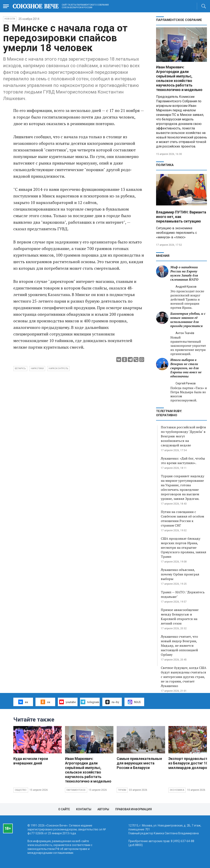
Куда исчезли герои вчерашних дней (31, 761)
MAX (134, 702)
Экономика (177, 790)
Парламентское (76, 790)
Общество (21, 790)
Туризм (122, 790)
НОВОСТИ (10, 19)
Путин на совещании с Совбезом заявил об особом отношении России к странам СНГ (182, 519)
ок (45, 702)
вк (23, 702)
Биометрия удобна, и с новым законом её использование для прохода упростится (188, 320)
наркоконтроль (58, 368)
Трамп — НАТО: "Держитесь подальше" (183, 594)
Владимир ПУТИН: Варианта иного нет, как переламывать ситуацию (181, 217)
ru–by (112, 702)
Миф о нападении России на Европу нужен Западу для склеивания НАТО (184, 273)
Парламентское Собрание (179, 20)
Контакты (84, 809)
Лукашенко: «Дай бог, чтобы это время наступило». (183, 461)
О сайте (64, 809)
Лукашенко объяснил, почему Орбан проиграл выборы (180, 574)
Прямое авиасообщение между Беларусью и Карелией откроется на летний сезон (180, 617)
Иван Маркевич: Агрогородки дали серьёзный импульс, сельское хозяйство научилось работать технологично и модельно (179, 78)
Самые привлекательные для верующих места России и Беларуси (139, 763)
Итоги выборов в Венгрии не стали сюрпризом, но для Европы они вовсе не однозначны (186, 368)
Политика (165, 165)
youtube (68, 702)
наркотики (37, 368)
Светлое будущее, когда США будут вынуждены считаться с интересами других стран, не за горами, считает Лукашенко (184, 677)
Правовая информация (134, 809)
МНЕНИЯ (163, 256)
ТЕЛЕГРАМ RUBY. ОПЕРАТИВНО (169, 413)
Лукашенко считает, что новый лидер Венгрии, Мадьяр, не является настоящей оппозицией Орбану (179, 646)
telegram (90, 702)
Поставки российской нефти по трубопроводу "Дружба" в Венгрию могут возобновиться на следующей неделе (183, 436)
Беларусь (20, 368)
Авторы (103, 809)
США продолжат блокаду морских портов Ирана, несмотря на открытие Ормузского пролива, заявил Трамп (183, 548)
